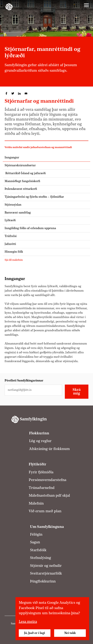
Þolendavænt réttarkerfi (21, 189)
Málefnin (36, 504)
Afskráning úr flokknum (49, 449)
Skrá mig (77, 392)
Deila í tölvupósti (26, 94)
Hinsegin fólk (14, 252)
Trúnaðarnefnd (42, 488)
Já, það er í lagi (35, 633)
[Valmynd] (86, 5)
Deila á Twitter (13, 94)
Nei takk (70, 633)
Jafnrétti (10, 244)
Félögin (36, 535)
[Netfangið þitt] (33, 390)
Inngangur (12, 158)
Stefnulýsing (41, 558)
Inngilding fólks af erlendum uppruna (30, 228)
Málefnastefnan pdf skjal (49, 496)
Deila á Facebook (6, 94)
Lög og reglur (40, 441)
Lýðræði (10, 220)
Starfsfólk (38, 550)
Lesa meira (28, 622)
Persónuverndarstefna (48, 480)
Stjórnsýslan (13, 205)
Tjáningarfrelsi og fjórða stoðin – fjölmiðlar (35, 197)
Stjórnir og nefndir (46, 566)
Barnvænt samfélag (18, 213)
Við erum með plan (45, 511)
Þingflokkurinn (43, 582)
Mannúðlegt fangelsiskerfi (22, 181)
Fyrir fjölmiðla (41, 472)
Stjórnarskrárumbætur (20, 166)
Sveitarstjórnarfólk (46, 574)
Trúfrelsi (11, 236)
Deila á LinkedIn (19, 94)
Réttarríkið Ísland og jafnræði (25, 173)
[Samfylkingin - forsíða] (9, 7)
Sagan (35, 542)
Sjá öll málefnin (14, 260)
